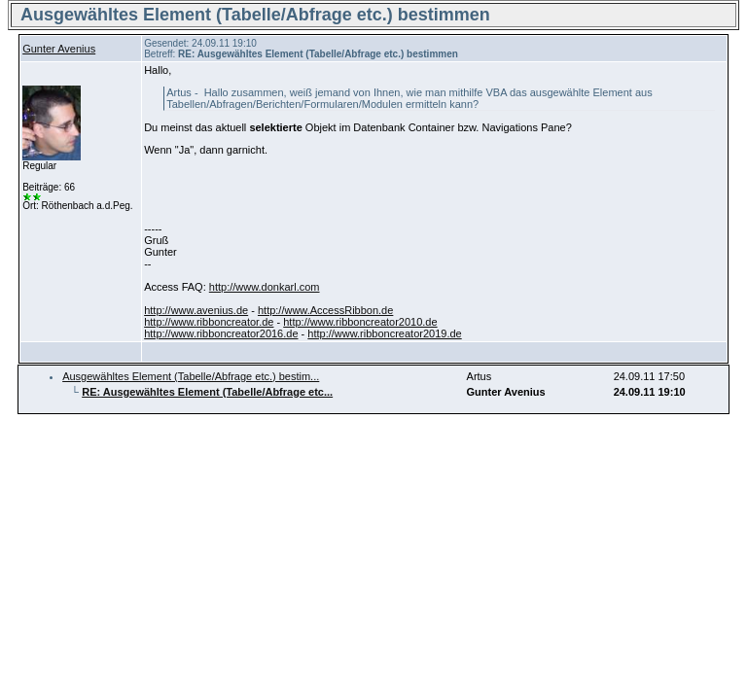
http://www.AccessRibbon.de (325, 310)
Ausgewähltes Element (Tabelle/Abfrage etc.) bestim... (191, 376)
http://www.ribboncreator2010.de (360, 322)
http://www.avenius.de (196, 310)
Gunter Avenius (59, 49)
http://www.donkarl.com (265, 287)
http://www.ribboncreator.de (209, 322)
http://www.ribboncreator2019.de (384, 333)
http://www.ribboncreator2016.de (221, 333)
